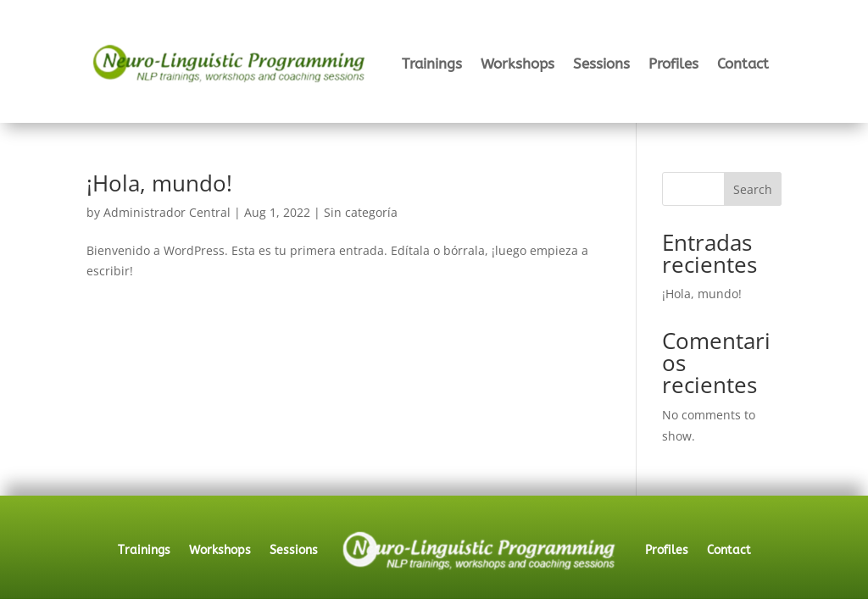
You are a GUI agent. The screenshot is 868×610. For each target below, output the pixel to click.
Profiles (673, 64)
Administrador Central (167, 212)
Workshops (517, 64)
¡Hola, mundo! (159, 183)
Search (753, 189)
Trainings (432, 64)
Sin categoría (361, 212)
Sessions (601, 64)
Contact (743, 64)
